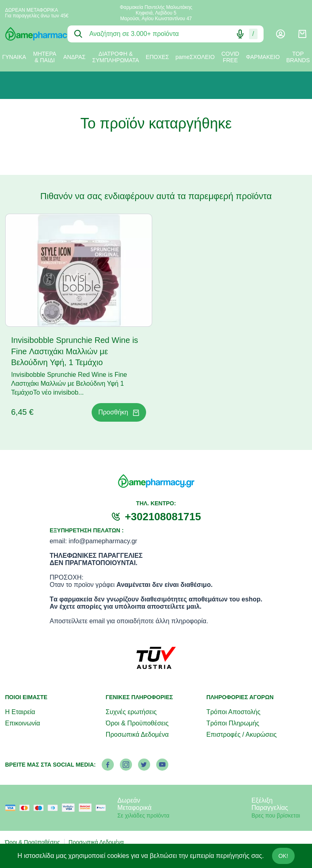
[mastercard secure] (87, 808)
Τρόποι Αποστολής (233, 712)
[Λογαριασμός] (281, 34)
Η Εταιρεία (20, 712)
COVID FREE (230, 57)
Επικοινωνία (23, 723)
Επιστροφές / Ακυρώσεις (241, 735)
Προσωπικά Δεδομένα (137, 735)
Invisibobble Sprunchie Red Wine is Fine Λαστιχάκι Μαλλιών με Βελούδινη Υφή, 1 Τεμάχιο (75, 351)
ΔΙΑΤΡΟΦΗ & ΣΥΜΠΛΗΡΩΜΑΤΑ (116, 57)
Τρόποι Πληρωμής (233, 723)
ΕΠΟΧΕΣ (157, 57)
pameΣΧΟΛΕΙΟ (195, 57)
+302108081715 (163, 517)
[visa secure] (70, 808)
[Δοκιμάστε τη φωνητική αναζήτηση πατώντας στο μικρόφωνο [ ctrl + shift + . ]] (240, 34)
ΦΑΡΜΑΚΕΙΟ (263, 57)
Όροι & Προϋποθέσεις (137, 723)
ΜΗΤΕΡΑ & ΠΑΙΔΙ (45, 57)
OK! (283, 856)
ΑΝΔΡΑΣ (74, 57)
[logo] (30, 34)
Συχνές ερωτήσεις (131, 712)
